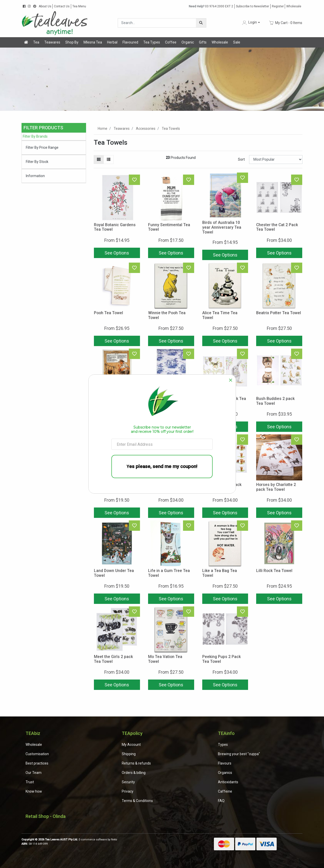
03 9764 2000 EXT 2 (211, 6)
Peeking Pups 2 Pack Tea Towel (221, 659)
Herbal (112, 42)
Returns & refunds (136, 763)
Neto (114, 840)
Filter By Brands (35, 136)
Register (278, 6)
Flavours (225, 763)
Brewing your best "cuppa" (239, 754)
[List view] (109, 160)
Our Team (34, 773)
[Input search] (157, 23)
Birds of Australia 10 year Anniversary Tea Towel (222, 227)
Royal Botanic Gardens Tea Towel (115, 227)
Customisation (37, 754)
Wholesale (294, 6)
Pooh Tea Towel (108, 313)
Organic (188, 42)
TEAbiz (33, 733)
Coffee (171, 42)
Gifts (203, 42)
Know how (34, 791)
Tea (36, 42)
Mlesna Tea (93, 42)
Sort (241, 159)
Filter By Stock (37, 162)
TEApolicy (132, 733)
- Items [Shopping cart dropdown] (286, 23)
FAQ (221, 801)
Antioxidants (228, 782)
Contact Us (62, 6)
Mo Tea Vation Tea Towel (165, 659)
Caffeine (225, 791)
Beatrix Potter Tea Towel (279, 313)
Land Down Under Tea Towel (114, 573)
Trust (30, 782)
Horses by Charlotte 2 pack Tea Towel (276, 487)
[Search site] (201, 23)
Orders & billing (134, 773)
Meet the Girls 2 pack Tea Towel (113, 659)
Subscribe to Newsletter (252, 6)
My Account (131, 745)
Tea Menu (79, 6)
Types (223, 745)
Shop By (72, 42)
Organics (225, 773)
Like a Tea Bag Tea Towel (220, 573)
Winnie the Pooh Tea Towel (167, 315)
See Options (117, 253)
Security (128, 782)
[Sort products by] (276, 160)
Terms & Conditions (137, 801)
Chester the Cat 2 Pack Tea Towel (277, 227)
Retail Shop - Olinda (46, 816)
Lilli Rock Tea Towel (274, 571)
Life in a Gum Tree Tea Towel (169, 573)
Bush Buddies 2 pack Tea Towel (275, 401)
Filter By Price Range (42, 147)
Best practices (37, 763)
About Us (45, 6)
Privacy (128, 791)
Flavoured (130, 42)
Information (35, 176)
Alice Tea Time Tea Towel (220, 315)
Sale (237, 42)
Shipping (129, 754)
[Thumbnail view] (99, 160)
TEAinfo (226, 733)
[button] (251, 23)
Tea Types (152, 42)
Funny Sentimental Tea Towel (169, 227)
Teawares (52, 42)
